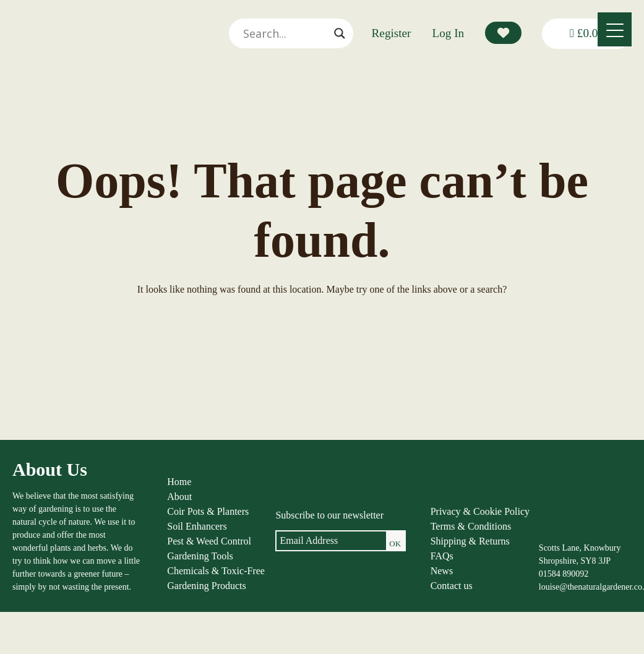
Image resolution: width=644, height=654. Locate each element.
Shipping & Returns (470, 541)
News (442, 571)
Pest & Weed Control (209, 541)
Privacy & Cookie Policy (480, 511)
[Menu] (615, 29)
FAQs (442, 556)
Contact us (452, 586)
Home (179, 482)
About (179, 497)
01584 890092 (564, 574)
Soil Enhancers (197, 526)
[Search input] (285, 33)
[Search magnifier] (340, 33)
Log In (449, 33)
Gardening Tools (200, 556)
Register (392, 33)
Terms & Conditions (471, 526)
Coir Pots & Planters (208, 511)
